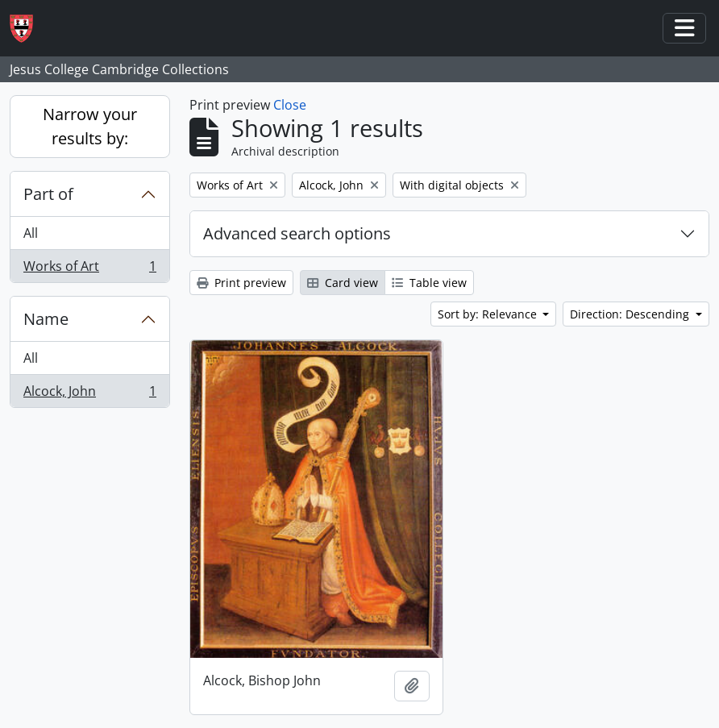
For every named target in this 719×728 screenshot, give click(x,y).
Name (46, 319)
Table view (429, 283)
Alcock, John (89, 394)
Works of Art (89, 269)
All (31, 233)
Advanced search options (297, 233)
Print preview (241, 283)
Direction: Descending (631, 314)
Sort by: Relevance (489, 314)
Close (290, 105)
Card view (343, 283)
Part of (48, 194)
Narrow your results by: (90, 126)
